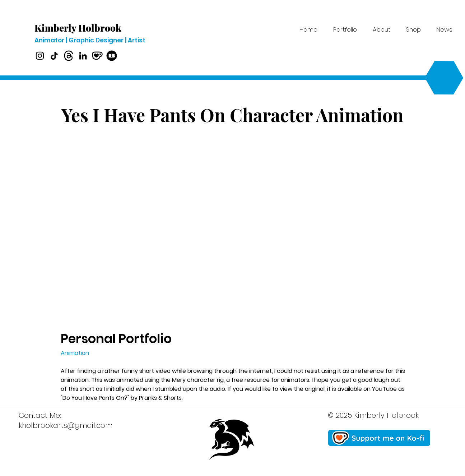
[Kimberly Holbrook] (82, 28)
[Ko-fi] (97, 56)
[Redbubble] (112, 56)
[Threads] (69, 56)
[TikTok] (54, 56)
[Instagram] (40, 56)
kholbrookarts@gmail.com (66, 425)
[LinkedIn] (83, 56)
